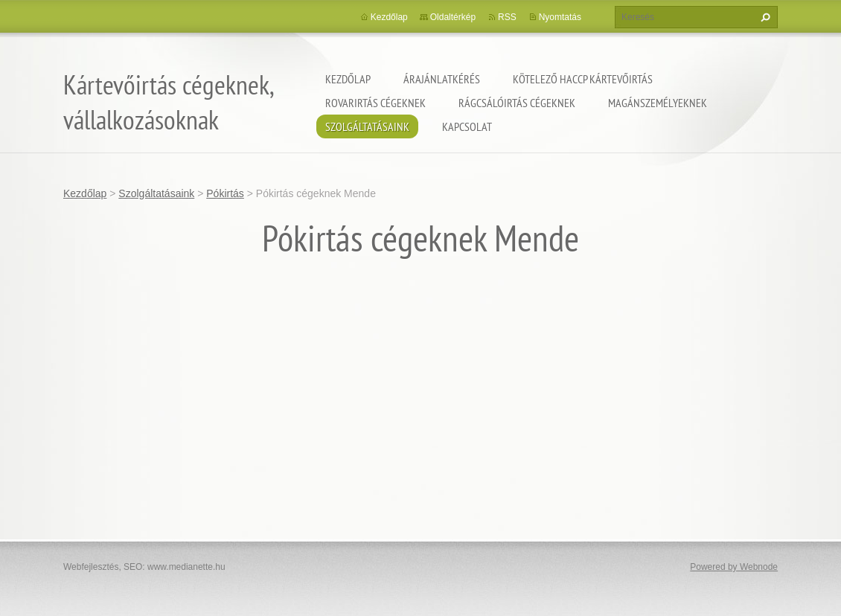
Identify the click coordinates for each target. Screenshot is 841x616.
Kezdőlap (348, 79)
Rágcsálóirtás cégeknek (517, 103)
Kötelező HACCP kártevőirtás (583, 79)
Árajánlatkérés (442, 79)
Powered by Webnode (734, 567)
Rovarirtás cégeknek (375, 103)
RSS (507, 17)
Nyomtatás (560, 17)
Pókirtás (225, 193)
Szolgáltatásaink (367, 126)
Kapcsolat (467, 126)
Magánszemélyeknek (658, 103)
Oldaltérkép (453, 17)
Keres (764, 17)
